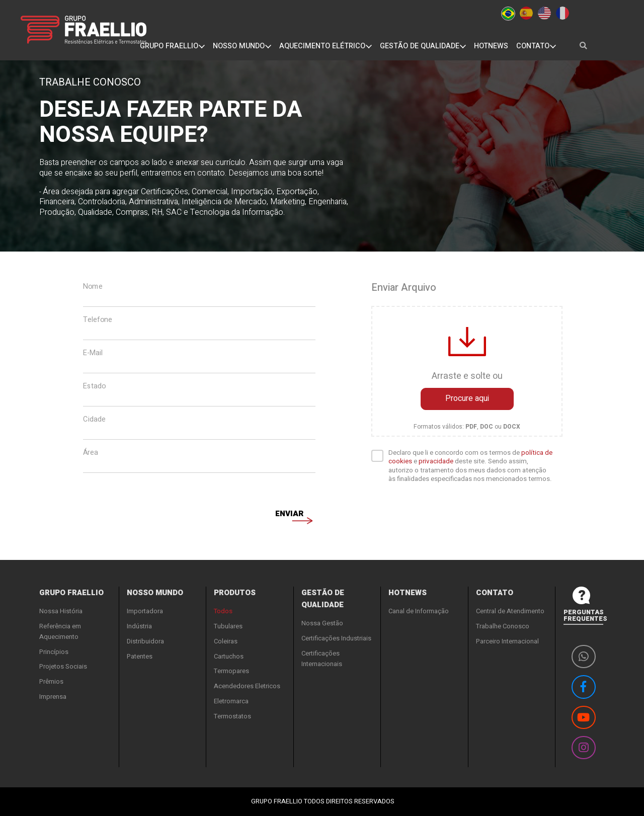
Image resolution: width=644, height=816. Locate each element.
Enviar (289, 515)
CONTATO (536, 46)
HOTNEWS (491, 46)
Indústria (139, 626)
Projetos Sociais (63, 666)
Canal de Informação (419, 611)
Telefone (98, 320)
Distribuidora (145, 641)
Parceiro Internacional (507, 641)
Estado (94, 386)
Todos (223, 611)
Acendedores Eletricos (247, 686)
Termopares (231, 671)
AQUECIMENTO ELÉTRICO (326, 46)
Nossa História (61, 611)
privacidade (436, 461)
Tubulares (228, 626)
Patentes (140, 656)
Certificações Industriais (336, 638)
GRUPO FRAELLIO (172, 46)
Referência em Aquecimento (60, 631)
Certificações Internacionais (322, 659)
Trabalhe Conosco (503, 626)
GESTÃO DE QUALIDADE (423, 46)
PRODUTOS (235, 593)
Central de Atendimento (510, 611)
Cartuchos (229, 656)
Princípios (54, 652)
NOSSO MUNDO (242, 46)
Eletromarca (231, 701)
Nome (93, 287)
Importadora (145, 611)
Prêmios (51, 681)
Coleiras (226, 641)
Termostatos (232, 716)
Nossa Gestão (322, 623)
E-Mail (93, 353)
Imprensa (53, 697)
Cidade (94, 420)
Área (91, 453)
